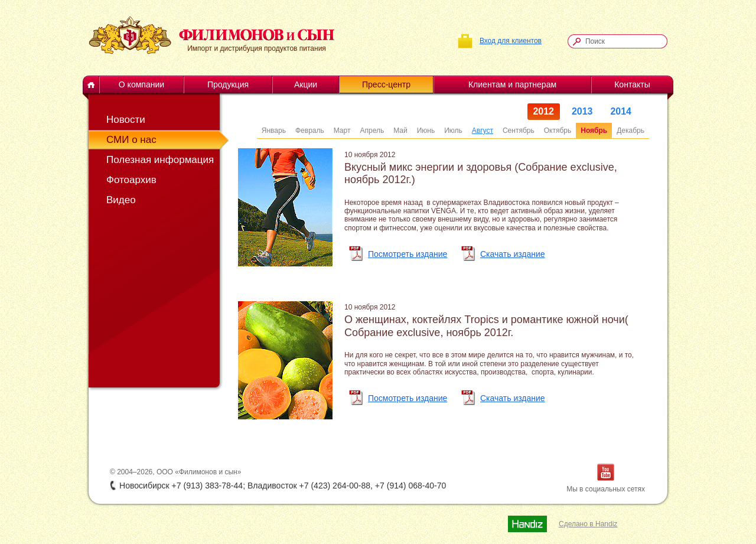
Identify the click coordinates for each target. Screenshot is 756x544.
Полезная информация (157, 160)
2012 (544, 111)
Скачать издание (513, 254)
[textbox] (623, 41)
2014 (621, 111)
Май (400, 131)
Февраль (310, 131)
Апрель (372, 131)
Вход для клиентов (511, 41)
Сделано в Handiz (588, 524)
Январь (274, 131)
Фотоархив (131, 180)
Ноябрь (594, 131)
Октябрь (558, 131)
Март (342, 131)
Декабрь (630, 131)
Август (483, 131)
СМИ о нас (131, 140)
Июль (453, 131)
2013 (582, 111)
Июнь (426, 131)
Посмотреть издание (408, 254)
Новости (126, 120)
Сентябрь (519, 131)
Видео (121, 200)
